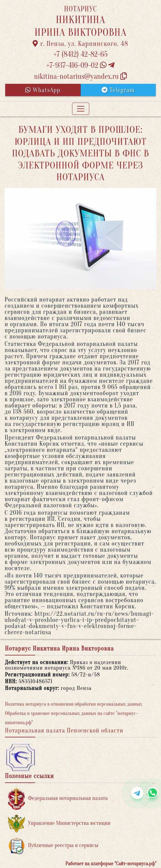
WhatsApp (43, 90)
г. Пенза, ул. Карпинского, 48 (80, 44)
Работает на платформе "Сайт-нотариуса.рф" (111, 864)
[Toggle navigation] (81, 109)
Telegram (118, 90)
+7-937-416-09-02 (81, 65)
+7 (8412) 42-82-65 (81, 54)
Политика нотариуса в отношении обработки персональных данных (74, 704)
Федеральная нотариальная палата (58, 799)
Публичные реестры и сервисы (53, 846)
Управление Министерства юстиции (59, 823)
